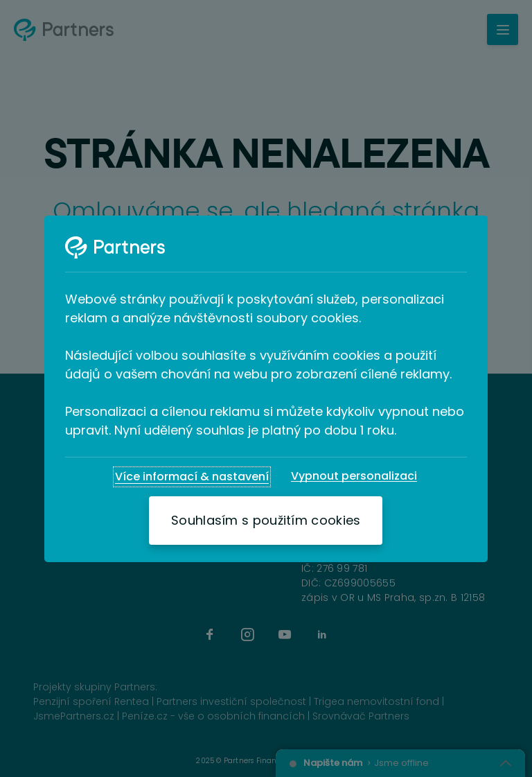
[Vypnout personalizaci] (354, 476)
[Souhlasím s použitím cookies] (266, 521)
